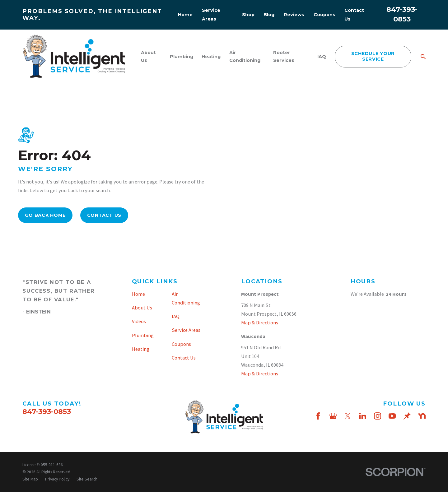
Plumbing (143, 335)
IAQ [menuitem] (322, 57)
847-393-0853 (47, 411)
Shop (248, 15)
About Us (142, 308)
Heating (141, 349)
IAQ (176, 316)
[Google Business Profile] (333, 416)
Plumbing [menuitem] (182, 57)
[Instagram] (378, 416)
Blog (269, 15)
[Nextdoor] (422, 416)
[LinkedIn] (363, 416)
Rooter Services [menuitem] (284, 56)
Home (185, 15)
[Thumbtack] (407, 416)
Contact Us (104, 215)
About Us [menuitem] (148, 56)
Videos (139, 321)
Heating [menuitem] (211, 57)
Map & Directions (260, 323)
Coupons (324, 15)
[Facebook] (318, 416)
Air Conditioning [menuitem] (245, 56)
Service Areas (186, 330)
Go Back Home (45, 215)
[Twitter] (348, 416)
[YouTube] (392, 416)
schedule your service (373, 56)
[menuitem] (30, 479)
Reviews (294, 15)
